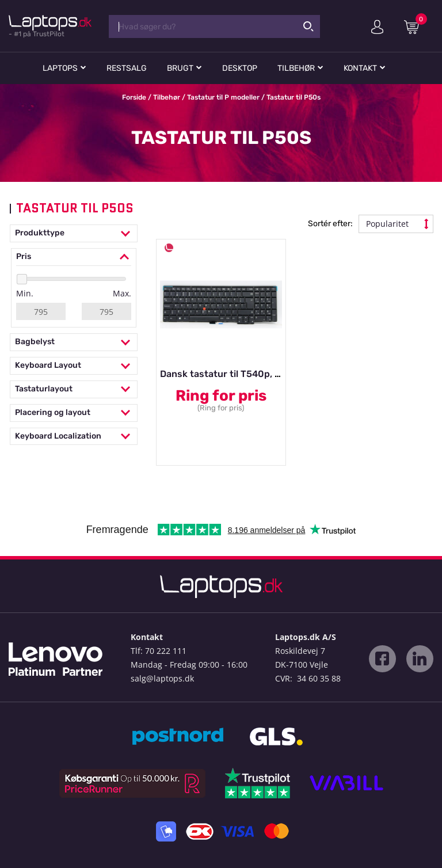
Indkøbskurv (416, 26)
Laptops (60, 68)
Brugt (180, 68)
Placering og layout (74, 413)
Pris (74, 257)
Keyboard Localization (74, 437)
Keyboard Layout (74, 366)
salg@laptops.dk (162, 678)
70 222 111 (166, 651)
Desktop (240, 68)
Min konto (377, 27)
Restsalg (127, 68)
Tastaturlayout (74, 389)
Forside (134, 97)
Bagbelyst (74, 342)
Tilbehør (296, 68)
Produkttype (74, 233)
